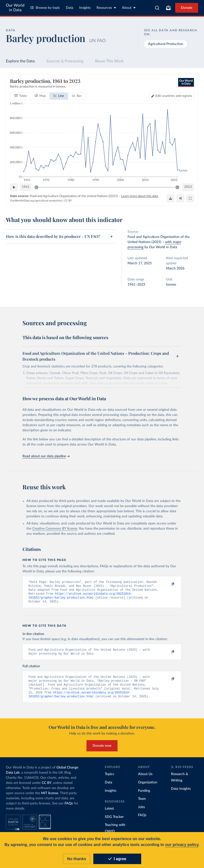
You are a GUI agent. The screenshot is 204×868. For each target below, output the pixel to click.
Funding (144, 794)
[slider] (36, 187)
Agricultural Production (166, 44)
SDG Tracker (114, 820)
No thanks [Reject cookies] (77, 859)
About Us (145, 778)
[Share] (180, 198)
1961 (26, 187)
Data (70, 8)
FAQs (69, 807)
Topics (109, 778)
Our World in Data (15, 8)
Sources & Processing (65, 61)
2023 (188, 187)
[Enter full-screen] (190, 198)
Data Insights (181, 792)
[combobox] (157, 8)
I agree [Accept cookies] (117, 859)
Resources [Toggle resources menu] (106, 8)
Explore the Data (20, 61)
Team (142, 802)
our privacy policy (182, 845)
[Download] (171, 198)
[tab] (21, 96)
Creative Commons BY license (55, 529)
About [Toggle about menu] (129, 8)
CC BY (68, 201)
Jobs (141, 811)
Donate (187, 8)
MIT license (50, 797)
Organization (148, 786)
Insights (85, 8)
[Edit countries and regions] (172, 96)
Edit (174, 96)
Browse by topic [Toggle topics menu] (45, 8)
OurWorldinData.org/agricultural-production (36, 201)
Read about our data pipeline (46, 456)
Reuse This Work (109, 61)
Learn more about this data (140, 196)
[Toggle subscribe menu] (168, 8)
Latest (109, 812)
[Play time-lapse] (14, 187)
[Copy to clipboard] (168, 584)
